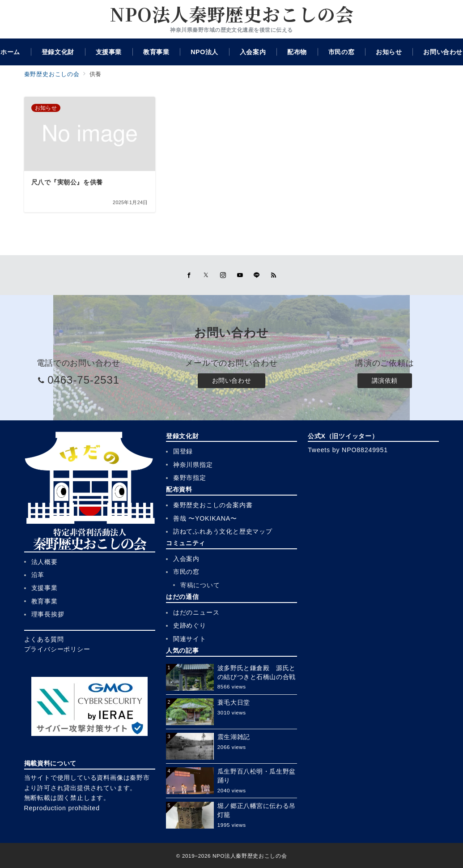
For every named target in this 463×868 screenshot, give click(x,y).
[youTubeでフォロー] (240, 276)
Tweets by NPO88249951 (348, 450)
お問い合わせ (231, 381)
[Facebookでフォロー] (189, 276)
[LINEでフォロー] (257, 276)
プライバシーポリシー (57, 649)
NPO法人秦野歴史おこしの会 (232, 14)
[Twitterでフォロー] (206, 276)
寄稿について (200, 585)
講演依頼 (385, 381)
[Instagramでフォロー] (223, 276)
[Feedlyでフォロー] (274, 276)
